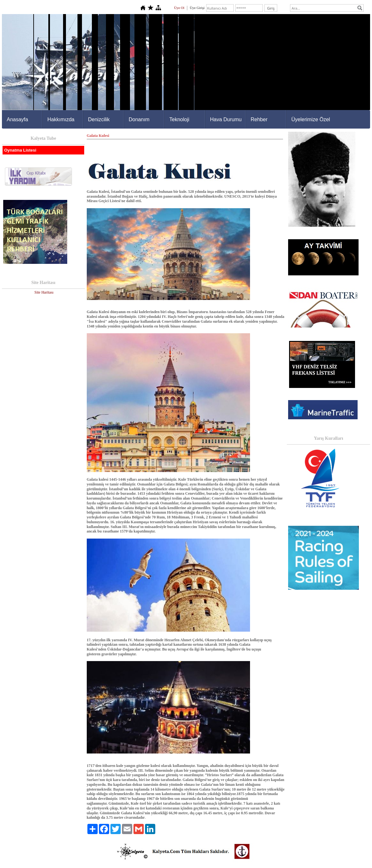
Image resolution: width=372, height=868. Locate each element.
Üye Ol (179, 8)
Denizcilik (99, 119)
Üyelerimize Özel (311, 119)
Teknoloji (179, 119)
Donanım (139, 119)
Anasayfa (17, 119)
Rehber (259, 119)
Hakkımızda (61, 119)
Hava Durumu (226, 119)
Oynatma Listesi (20, 150)
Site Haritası (44, 292)
